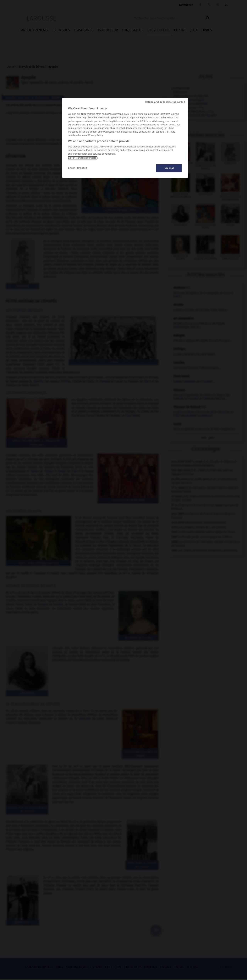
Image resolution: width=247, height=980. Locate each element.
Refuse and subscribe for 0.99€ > (165, 102)
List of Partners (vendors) (83, 158)
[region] (125, 138)
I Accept (169, 168)
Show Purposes (78, 168)
